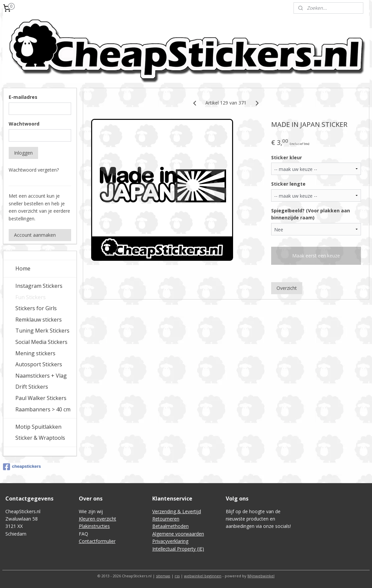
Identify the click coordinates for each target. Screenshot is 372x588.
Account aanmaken (35, 235)
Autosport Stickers (39, 364)
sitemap (163, 576)
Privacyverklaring (170, 541)
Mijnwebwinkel (261, 576)
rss (177, 576)
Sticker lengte (288, 184)
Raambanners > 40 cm (43, 409)
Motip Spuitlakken (38, 427)
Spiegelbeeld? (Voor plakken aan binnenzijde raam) (311, 214)
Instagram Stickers (39, 286)
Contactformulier (97, 541)
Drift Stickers (32, 387)
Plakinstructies (94, 526)
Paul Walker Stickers (41, 398)
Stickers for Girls (36, 308)
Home (23, 268)
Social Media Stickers (41, 342)
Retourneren (166, 519)
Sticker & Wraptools (40, 438)
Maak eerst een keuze (316, 256)
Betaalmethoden (170, 526)
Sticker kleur (287, 157)
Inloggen (23, 153)
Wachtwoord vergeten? (34, 170)
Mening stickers (35, 353)
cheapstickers (22, 467)
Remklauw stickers (39, 320)
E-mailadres (23, 97)
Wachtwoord (24, 124)
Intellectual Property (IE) (178, 549)
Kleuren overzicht (98, 519)
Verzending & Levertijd (177, 511)
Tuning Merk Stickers (42, 331)
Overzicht (287, 288)
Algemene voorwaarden (178, 534)
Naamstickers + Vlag (41, 376)
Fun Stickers (31, 297)
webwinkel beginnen (203, 576)
